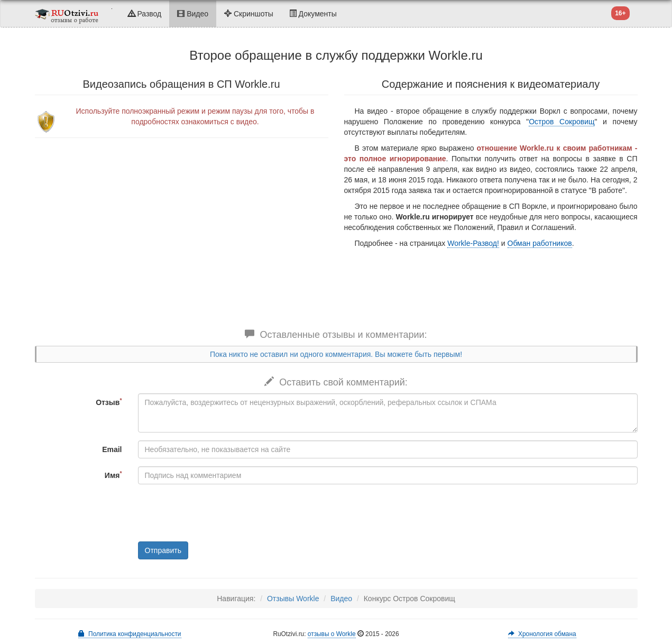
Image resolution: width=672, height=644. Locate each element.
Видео (193, 14)
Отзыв (109, 402)
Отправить (163, 550)
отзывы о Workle (332, 634)
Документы (313, 14)
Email (112, 449)
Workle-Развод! (473, 243)
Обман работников (540, 243)
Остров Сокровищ (561, 122)
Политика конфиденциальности (130, 634)
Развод (145, 14)
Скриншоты (249, 14)
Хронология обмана (542, 634)
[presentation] (218, 513)
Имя (113, 475)
